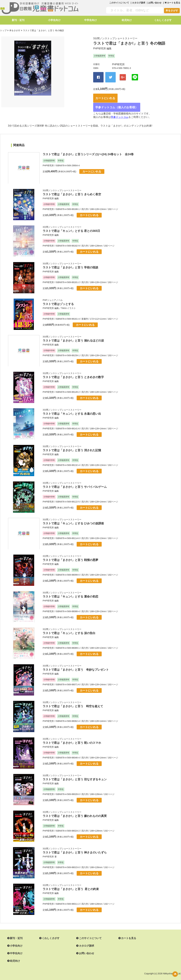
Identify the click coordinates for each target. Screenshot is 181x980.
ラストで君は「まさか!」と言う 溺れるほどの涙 (73, 335)
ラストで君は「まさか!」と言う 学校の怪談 (70, 262)
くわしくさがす (163, 20)
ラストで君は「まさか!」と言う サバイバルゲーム (75, 481)
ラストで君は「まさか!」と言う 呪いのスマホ (72, 737)
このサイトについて (119, 3)
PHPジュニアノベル (53, 294)
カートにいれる (108, 93)
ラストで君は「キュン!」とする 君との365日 (71, 225)
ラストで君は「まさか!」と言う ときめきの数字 (73, 371)
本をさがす (172, 10)
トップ (3, 30)
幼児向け (127, 20)
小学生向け (54, 20)
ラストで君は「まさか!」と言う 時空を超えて (73, 701)
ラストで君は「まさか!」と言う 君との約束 (71, 883)
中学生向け (90, 20)
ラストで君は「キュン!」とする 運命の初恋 (70, 591)
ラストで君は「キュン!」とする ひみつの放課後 (73, 518)
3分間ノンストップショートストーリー (115, 38)
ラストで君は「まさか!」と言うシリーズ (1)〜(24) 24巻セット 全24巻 (88, 149)
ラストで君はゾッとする (58, 298)
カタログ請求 (139, 3)
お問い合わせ (155, 3)
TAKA (64, 302)
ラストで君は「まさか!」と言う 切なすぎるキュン (75, 774)
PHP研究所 (100, 48)
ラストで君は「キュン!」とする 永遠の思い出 (72, 408)
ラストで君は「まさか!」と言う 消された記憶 (72, 445)
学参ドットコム (120, 111)
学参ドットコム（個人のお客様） (118, 102)
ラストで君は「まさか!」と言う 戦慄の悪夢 (70, 554)
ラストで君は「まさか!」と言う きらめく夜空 (72, 189)
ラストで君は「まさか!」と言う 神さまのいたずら (75, 847)
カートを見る (121, 933)
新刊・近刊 (18, 20)
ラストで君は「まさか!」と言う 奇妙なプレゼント (76, 664)
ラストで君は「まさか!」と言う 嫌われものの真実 (75, 810)
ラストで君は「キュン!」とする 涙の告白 (69, 627)
